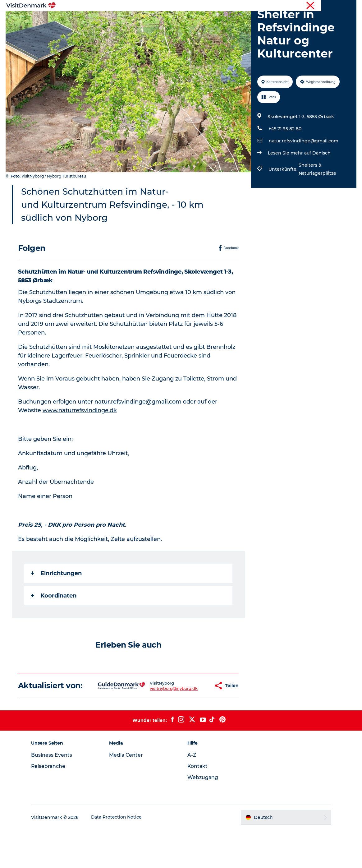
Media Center (128, 794)
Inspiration (108, 20)
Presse (350, 6)
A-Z (192, 794)
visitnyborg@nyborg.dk (154, 722)
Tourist (300, 6)
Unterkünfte (210, 20)
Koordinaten (54, 625)
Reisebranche (325, 6)
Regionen (142, 20)
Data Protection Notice (120, 856)
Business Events (55, 794)
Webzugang (203, 816)
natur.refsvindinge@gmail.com (304, 170)
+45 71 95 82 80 (285, 158)
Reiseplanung (250, 20)
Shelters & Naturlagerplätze (317, 199)
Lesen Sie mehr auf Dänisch (299, 182)
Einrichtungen (57, 603)
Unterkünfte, (284, 199)
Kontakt (198, 805)
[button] (191, 720)
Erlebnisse (175, 20)
